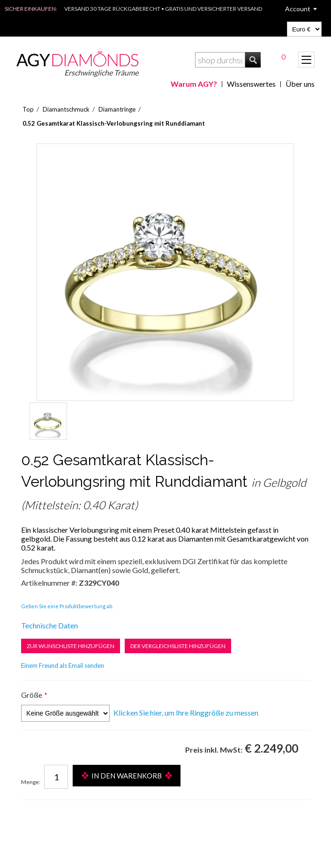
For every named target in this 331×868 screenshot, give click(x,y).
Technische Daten (49, 625)
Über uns (300, 84)
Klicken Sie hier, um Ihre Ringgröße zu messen (186, 713)
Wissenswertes (251, 84)
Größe (32, 695)
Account (298, 9)
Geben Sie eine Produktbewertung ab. (67, 606)
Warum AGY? (194, 84)
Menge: (31, 782)
